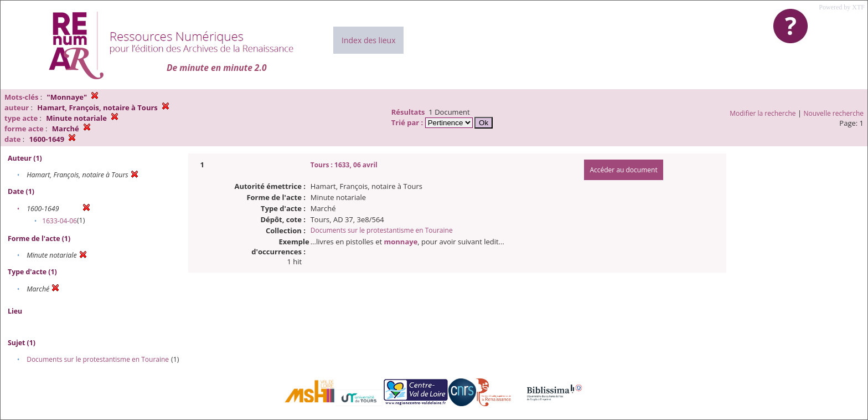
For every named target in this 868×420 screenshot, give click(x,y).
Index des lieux (368, 40)
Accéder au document (623, 170)
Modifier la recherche (763, 113)
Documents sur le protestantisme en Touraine (98, 359)
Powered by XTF (842, 7)
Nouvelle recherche (834, 113)
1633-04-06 (60, 221)
